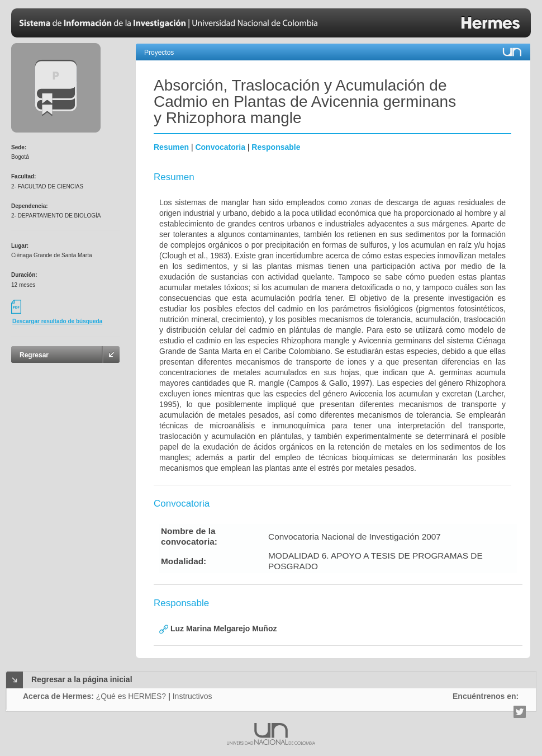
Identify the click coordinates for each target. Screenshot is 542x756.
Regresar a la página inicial (82, 679)
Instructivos (192, 696)
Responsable (276, 147)
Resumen (171, 147)
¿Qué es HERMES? (131, 696)
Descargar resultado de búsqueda (57, 321)
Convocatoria (220, 147)
